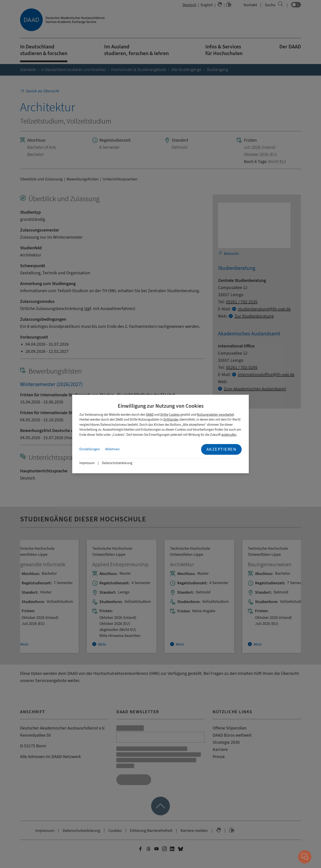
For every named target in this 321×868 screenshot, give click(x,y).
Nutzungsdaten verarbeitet (215, 415)
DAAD (150, 415)
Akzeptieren (221, 449)
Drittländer (171, 420)
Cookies (174, 415)
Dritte (164, 415)
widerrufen (229, 435)
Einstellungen (90, 449)
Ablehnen (112, 449)
